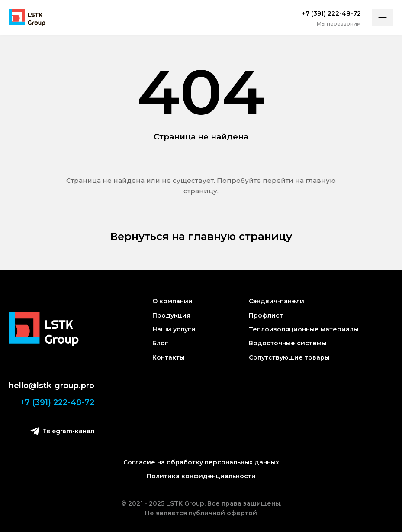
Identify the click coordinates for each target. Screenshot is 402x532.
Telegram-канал (62, 431)
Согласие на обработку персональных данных (201, 462)
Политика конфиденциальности (201, 476)
